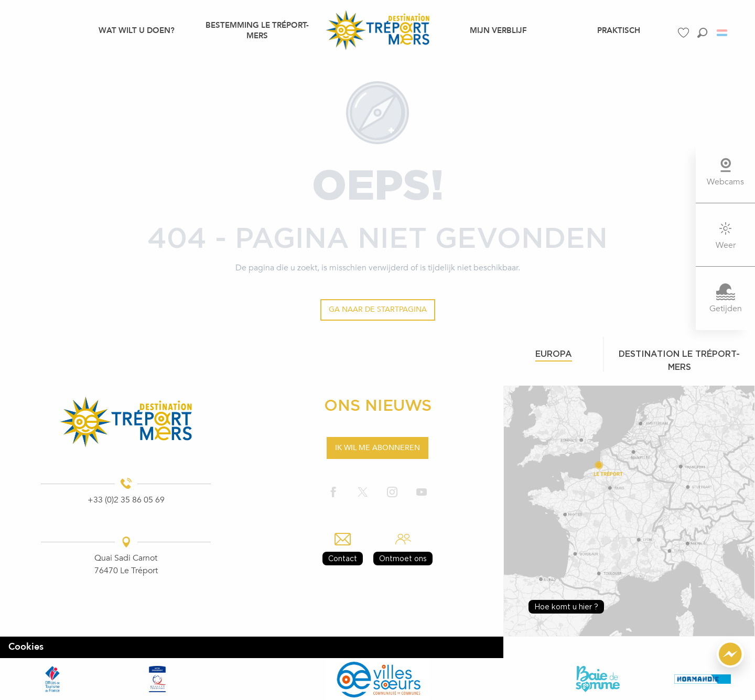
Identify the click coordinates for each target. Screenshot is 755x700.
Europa (554, 354)
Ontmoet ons (403, 558)
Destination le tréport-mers (679, 360)
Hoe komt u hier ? (566, 606)
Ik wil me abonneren (377, 448)
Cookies (26, 647)
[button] (702, 33)
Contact (343, 558)
